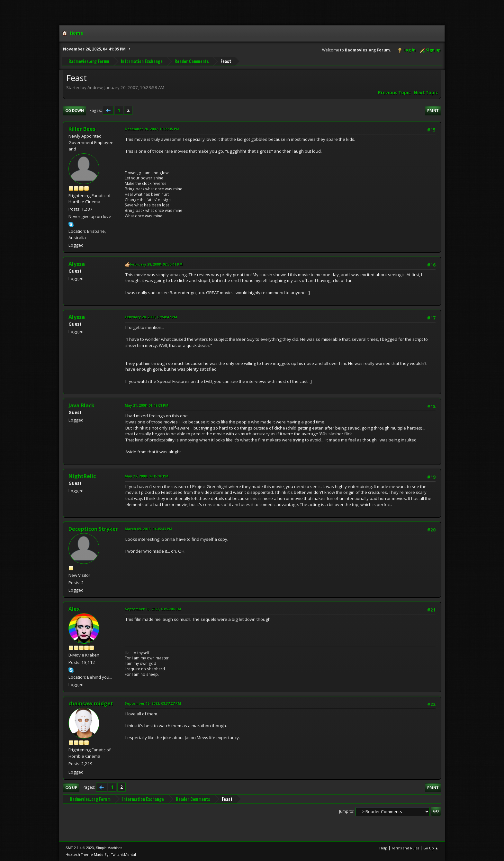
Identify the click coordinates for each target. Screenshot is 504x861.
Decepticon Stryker (93, 529)
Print (433, 110)
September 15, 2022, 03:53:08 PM (153, 609)
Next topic (426, 93)
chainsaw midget (91, 703)
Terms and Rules (405, 848)
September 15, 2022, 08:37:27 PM (153, 703)
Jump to (346, 811)
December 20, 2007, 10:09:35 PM (152, 129)
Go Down (75, 110)
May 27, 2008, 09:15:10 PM (147, 476)
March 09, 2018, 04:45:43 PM (148, 529)
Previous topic (394, 93)
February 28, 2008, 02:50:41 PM (156, 264)
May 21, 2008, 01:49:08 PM (147, 405)
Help (383, 848)
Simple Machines (109, 848)
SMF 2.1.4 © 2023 (80, 848)
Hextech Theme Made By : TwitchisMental (101, 854)
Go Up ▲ (431, 848)
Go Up (71, 788)
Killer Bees (82, 129)
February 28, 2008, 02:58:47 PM (151, 317)
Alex (74, 609)
